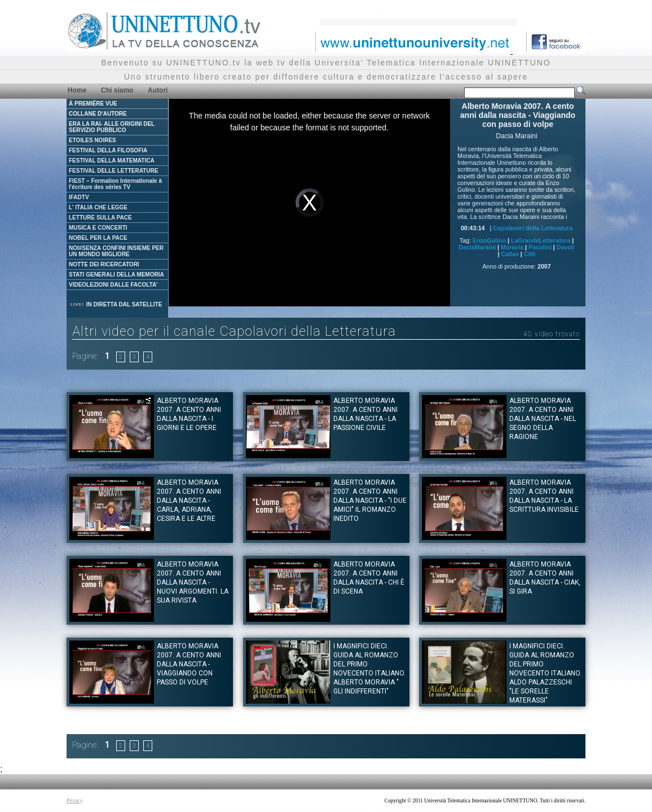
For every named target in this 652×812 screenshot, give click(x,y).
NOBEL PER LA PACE (98, 238)
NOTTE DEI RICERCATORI (104, 264)
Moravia (512, 247)
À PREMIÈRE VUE (93, 104)
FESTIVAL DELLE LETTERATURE (113, 171)
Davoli (566, 247)
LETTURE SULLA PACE (100, 218)
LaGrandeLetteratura (541, 240)
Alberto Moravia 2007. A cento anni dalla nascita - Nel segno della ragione (543, 419)
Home (77, 90)
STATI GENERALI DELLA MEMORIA (116, 275)
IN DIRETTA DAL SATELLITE (116, 304)
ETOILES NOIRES (92, 140)
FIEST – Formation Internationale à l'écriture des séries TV (115, 184)
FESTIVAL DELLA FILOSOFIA (108, 150)
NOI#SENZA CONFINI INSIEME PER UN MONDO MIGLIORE (116, 251)
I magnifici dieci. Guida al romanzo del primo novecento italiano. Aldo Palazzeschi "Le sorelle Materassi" (545, 673)
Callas (510, 254)
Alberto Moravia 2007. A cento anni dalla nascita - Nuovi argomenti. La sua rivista (193, 582)
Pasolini (540, 247)
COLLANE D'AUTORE (98, 114)
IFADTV (79, 197)
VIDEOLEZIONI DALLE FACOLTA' (113, 285)
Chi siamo (117, 90)
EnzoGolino (489, 240)
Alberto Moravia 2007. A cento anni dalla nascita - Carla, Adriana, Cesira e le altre (189, 501)
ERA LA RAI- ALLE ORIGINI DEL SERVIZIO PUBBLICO (112, 127)
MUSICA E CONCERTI (98, 228)
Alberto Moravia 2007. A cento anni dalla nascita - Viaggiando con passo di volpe (189, 664)
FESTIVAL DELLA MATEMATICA (112, 161)
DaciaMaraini (477, 247)
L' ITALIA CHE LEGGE (98, 207)
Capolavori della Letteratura (533, 228)
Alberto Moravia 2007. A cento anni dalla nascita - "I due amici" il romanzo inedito (370, 501)
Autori (158, 90)
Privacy (75, 801)
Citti (530, 254)
